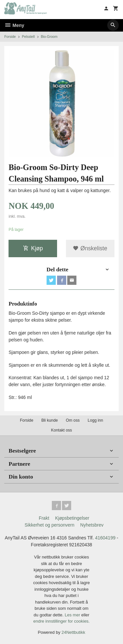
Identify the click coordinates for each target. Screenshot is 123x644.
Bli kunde (50, 420)
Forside (10, 37)
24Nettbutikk (73, 632)
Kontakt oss (61, 430)
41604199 (105, 538)
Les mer (73, 615)
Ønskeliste (90, 248)
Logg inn (95, 420)
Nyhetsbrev (92, 525)
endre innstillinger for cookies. (62, 621)
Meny (14, 25)
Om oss (73, 420)
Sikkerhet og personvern (50, 525)
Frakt (44, 518)
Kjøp (33, 248)
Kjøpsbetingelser (72, 518)
